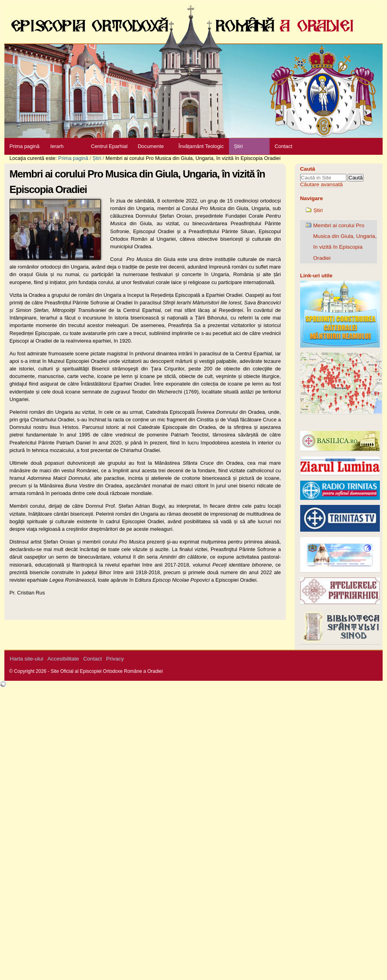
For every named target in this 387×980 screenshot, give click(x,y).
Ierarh (57, 146)
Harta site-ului (27, 659)
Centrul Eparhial (109, 146)
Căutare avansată (322, 184)
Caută (308, 169)
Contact (283, 146)
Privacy (115, 659)
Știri (238, 146)
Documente (151, 146)
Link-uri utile (317, 276)
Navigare (312, 198)
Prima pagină (24, 146)
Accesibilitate (63, 659)
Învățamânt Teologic (201, 146)
